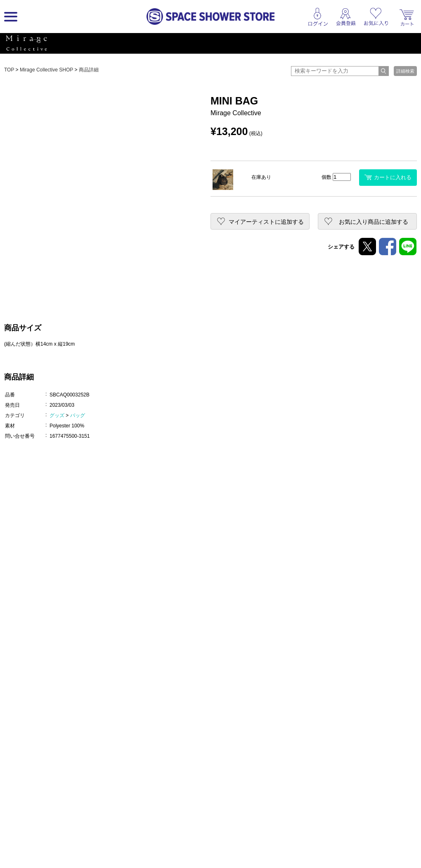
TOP (9, 70)
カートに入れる (388, 177)
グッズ (57, 415)
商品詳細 (89, 70)
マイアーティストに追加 (266, 222)
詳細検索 (405, 71)
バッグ (78, 415)
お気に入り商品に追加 (374, 222)
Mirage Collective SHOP (46, 70)
